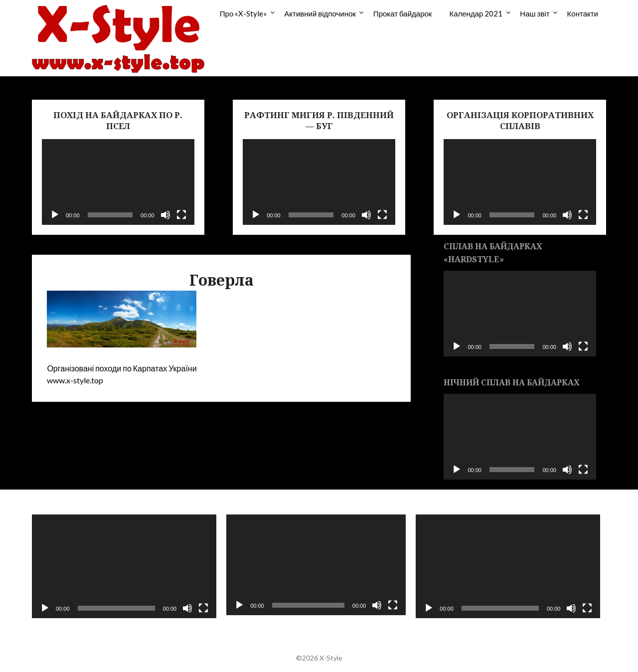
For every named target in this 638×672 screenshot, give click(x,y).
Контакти (583, 13)
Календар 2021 (476, 13)
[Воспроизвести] (55, 215)
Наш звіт (535, 13)
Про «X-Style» (243, 13)
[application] (118, 182)
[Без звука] (165, 215)
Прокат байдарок (403, 13)
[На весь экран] (181, 215)
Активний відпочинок (320, 13)
